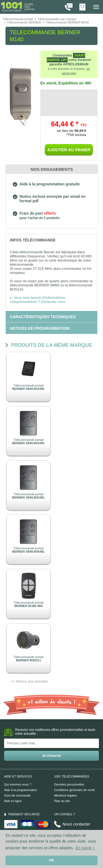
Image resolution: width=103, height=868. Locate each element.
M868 (55, 285)
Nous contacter (76, 824)
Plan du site (62, 801)
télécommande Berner (37, 252)
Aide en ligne (13, 801)
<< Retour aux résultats (30, 681)
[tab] (51, 240)
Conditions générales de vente (75, 790)
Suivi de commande (17, 795)
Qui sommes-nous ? (18, 784)
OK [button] (51, 860)
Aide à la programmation (21, 790)
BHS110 (16, 289)
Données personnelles (69, 784)
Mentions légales (66, 795)
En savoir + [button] (85, 848)
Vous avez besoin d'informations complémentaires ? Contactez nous (38, 300)
